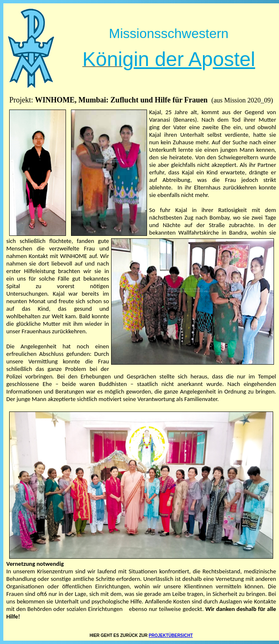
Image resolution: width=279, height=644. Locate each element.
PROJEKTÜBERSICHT (171, 635)
